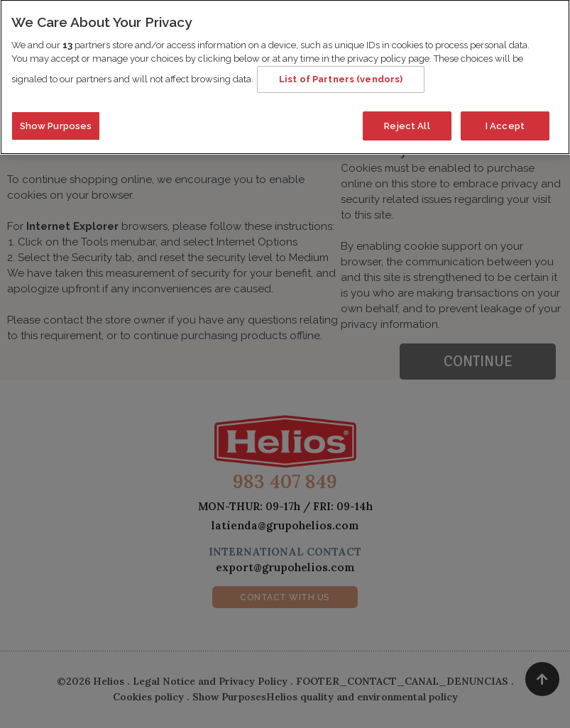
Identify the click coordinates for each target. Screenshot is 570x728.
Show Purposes (56, 120)
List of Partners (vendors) (341, 73)
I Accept (505, 120)
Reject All (407, 120)
